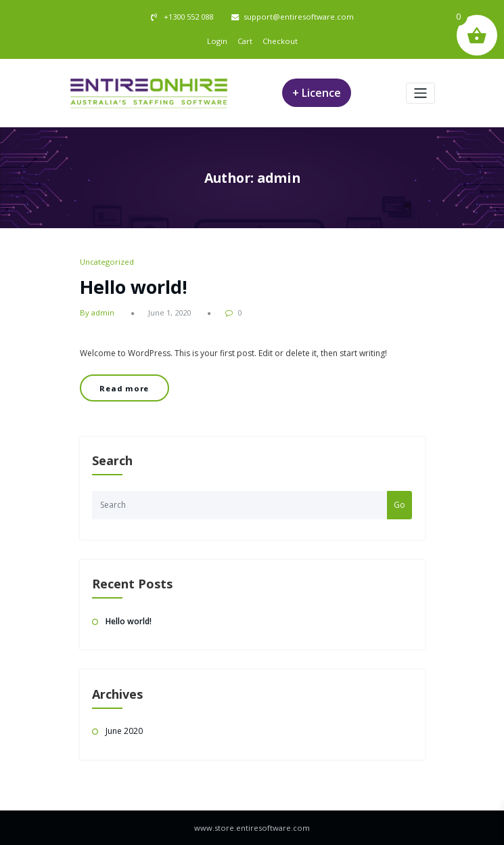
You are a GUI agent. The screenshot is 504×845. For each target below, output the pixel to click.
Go (399, 505)
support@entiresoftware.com (299, 17)
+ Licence (317, 93)
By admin (97, 312)
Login (217, 41)
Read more (124, 388)
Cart (245, 41)
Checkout (280, 41)
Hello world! (134, 287)
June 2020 (124, 731)
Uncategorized (107, 262)
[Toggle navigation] (420, 93)
